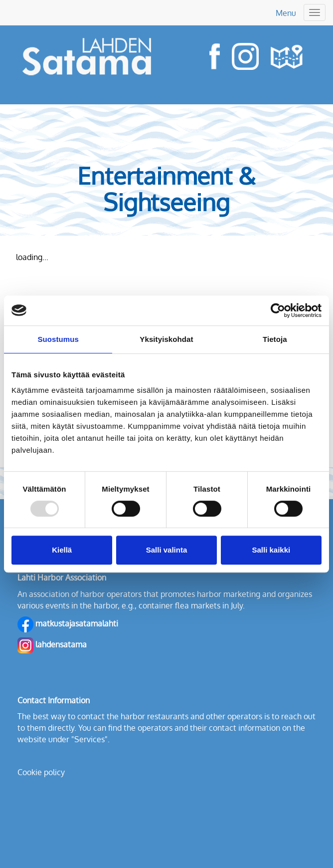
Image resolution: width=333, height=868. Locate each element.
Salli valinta (167, 550)
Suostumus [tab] (58, 339)
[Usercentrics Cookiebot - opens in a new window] (278, 310)
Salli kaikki (271, 550)
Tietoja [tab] (275, 339)
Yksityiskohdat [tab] (166, 339)
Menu (286, 13)
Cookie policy (41, 772)
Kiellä (62, 550)
